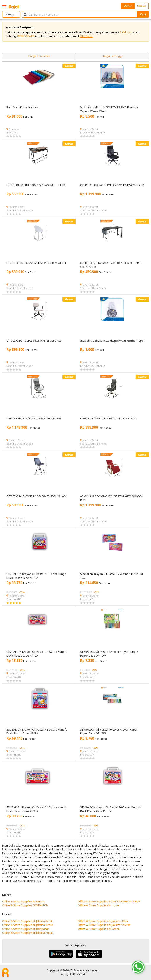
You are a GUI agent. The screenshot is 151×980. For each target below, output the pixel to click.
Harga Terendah (39, 56)
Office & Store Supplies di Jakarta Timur (28, 925)
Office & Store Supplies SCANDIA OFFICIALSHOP (109, 901)
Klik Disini (87, 36)
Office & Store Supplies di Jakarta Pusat (27, 933)
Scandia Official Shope (20, 210)
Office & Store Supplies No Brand (24, 901)
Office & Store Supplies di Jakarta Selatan (104, 925)
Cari (143, 14)
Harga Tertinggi (112, 56)
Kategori (11, 14)
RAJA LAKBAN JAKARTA (93, 133)
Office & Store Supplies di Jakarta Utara (103, 921)
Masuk (141, 6)
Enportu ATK (14, 599)
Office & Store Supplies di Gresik (99, 929)
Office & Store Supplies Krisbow (99, 905)
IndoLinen (12, 133)
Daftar (128, 6)
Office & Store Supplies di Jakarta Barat (27, 921)
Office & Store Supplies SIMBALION (25, 905)
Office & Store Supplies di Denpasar (25, 929)
